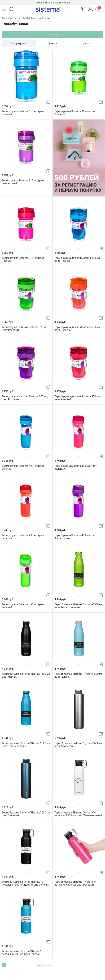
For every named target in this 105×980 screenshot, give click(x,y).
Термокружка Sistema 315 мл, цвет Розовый (23, 113)
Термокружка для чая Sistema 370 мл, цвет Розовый (77, 259)
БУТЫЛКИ (28, 18)
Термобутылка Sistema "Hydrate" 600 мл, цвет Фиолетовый (79, 745)
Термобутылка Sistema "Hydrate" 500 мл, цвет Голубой (79, 675)
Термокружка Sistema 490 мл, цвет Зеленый (23, 467)
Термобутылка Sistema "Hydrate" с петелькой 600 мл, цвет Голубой (22, 953)
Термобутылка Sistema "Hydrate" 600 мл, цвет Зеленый (26, 814)
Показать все (44, 965)
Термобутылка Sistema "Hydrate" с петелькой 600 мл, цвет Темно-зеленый (78, 814)
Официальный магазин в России (53, 3)
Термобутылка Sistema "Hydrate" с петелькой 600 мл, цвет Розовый (75, 883)
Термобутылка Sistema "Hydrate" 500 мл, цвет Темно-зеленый (79, 606)
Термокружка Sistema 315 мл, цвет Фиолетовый (23, 182)
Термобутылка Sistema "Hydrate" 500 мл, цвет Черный (26, 675)
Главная (7, 18)
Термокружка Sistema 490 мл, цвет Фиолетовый (76, 537)
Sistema (17, 18)
